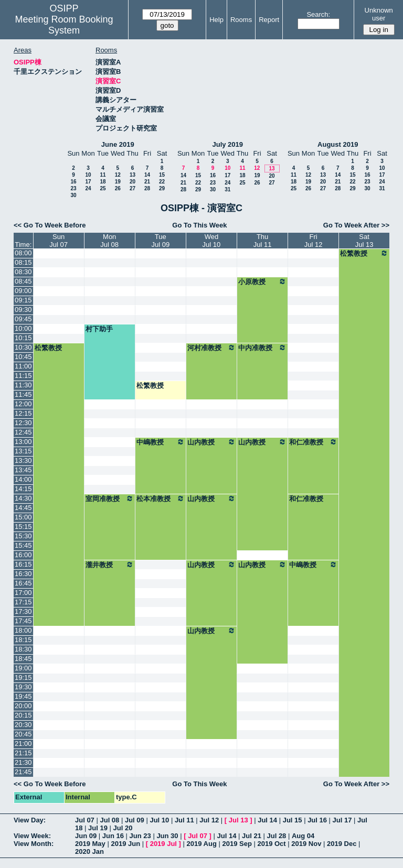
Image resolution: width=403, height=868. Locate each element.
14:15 (23, 489)
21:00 (23, 744)
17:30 (23, 611)
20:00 (23, 706)
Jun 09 (86, 836)
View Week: (32, 836)
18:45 (23, 659)
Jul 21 (252, 836)
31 (227, 189)
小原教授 (262, 281)
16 (73, 182)
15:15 (23, 527)
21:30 (23, 762)
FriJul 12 (314, 241)
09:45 (23, 319)
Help (216, 20)
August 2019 (338, 144)
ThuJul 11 (263, 241)
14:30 (23, 498)
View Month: (34, 844)
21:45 (23, 772)
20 (132, 182)
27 (132, 188)
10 (88, 175)
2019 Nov (306, 844)
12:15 (23, 413)
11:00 (23, 366)
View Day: (30, 820)
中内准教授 (262, 348)
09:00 (23, 291)
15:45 (23, 545)
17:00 (23, 593)
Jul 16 (317, 820)
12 (118, 175)
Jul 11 (184, 820)
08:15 (23, 262)
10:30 (23, 347)
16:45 (23, 583)
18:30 (23, 649)
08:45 (23, 281)
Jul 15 (293, 820)
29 (162, 188)
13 (132, 175)
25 (103, 188)
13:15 (23, 451)
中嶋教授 (161, 442)
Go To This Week (199, 225)
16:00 (23, 555)
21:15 (23, 753)
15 (162, 175)
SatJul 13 (364, 241)
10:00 (23, 328)
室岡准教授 (110, 498)
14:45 (23, 508)
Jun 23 (140, 836)
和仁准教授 (313, 442)
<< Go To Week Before (50, 225)
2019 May (90, 844)
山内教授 (211, 442)
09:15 (23, 300)
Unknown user (379, 14)
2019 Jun (125, 844)
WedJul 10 (212, 241)
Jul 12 (209, 820)
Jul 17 (342, 820)
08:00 (23, 253)
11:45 (23, 394)
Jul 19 (98, 828)
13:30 (23, 460)
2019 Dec (342, 844)
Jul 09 (135, 820)
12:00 (23, 404)
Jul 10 (159, 820)
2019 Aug (202, 844)
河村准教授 (211, 348)
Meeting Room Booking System (64, 25)
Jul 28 (277, 836)
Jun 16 (113, 836)
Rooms (241, 20)
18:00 (23, 630)
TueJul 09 (160, 241)
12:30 (23, 423)
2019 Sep (237, 844)
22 (162, 182)
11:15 (23, 376)
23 (73, 188)
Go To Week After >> (356, 225)
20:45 (23, 734)
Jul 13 (238, 820)
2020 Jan (89, 851)
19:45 (23, 696)
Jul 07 (85, 820)
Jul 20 (123, 828)
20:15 (23, 715)
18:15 (23, 640)
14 (147, 175)
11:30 (23, 385)
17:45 (23, 621)
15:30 (23, 536)
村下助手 (99, 329)
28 (147, 188)
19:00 (23, 668)
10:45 (23, 357)
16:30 (23, 574)
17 (88, 182)
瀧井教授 (110, 565)
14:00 (23, 479)
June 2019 (118, 144)
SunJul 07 (59, 241)
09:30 (23, 310)
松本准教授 (161, 498)
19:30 (23, 687)
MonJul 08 (109, 241)
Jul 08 (109, 820)
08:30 (23, 272)
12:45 (23, 432)
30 (73, 195)
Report (269, 20)
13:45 (23, 470)
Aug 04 (303, 836)
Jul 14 (267, 820)
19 (118, 182)
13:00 (23, 442)
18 (103, 182)
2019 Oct (271, 844)
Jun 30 (167, 836)
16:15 (23, 564)
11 (103, 175)
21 (147, 182)
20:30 (23, 725)
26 (118, 188)
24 (88, 188)
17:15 (23, 602)
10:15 (23, 338)
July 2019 (227, 144)
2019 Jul (163, 844)
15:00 (23, 517)
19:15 (23, 677)
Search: (318, 14)
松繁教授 (364, 253)
